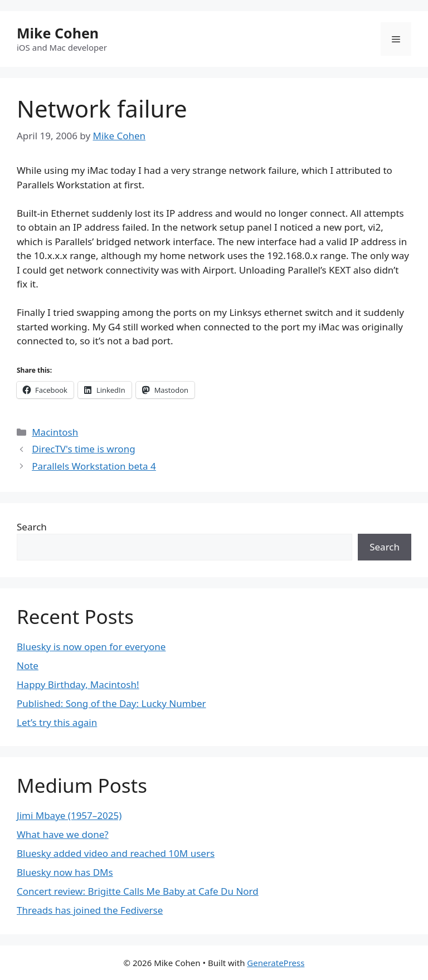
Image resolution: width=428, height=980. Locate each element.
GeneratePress (276, 963)
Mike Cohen (58, 33)
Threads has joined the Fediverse (90, 910)
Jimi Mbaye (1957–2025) (69, 815)
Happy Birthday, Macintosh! (78, 684)
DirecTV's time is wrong (83, 449)
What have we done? (63, 834)
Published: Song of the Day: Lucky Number (111, 703)
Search (32, 527)
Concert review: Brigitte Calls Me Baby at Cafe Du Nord (138, 891)
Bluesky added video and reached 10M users (116, 853)
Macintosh (55, 432)
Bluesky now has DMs (65, 872)
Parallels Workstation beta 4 (94, 466)
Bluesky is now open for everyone (91, 647)
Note (28, 665)
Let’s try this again (57, 722)
